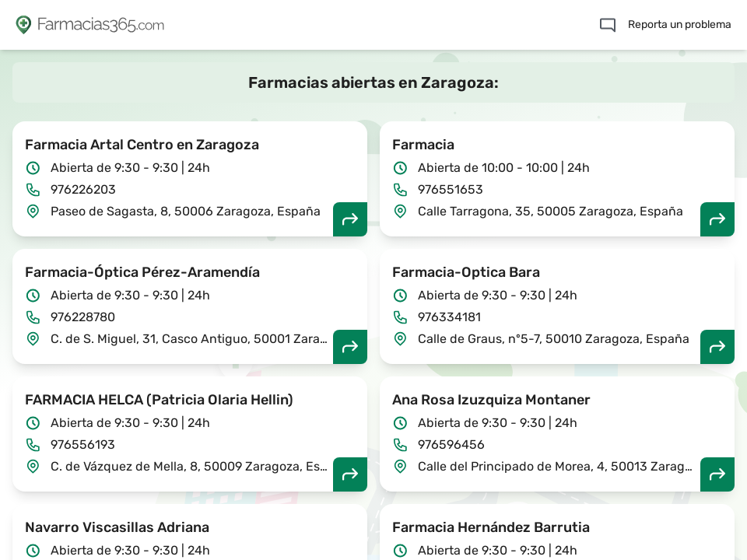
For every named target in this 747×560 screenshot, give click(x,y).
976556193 (83, 444)
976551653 (451, 189)
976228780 (83, 317)
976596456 (451, 444)
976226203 (83, 189)
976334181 (449, 317)
